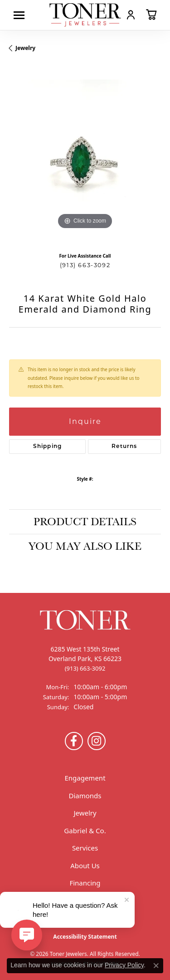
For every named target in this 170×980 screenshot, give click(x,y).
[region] (85, 156)
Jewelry (85, 813)
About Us (85, 866)
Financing (85, 883)
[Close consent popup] (156, 965)
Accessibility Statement (85, 937)
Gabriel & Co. (85, 831)
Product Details (85, 521)
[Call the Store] (85, 668)
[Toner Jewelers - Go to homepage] (85, 15)
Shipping (48, 447)
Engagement (85, 778)
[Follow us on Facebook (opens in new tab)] (74, 741)
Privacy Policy (124, 965)
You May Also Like (85, 546)
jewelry (25, 48)
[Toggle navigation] (21, 15)
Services (85, 848)
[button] (131, 15)
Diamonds (85, 796)
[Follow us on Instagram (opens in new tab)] (97, 741)
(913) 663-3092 (85, 265)
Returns (124, 447)
